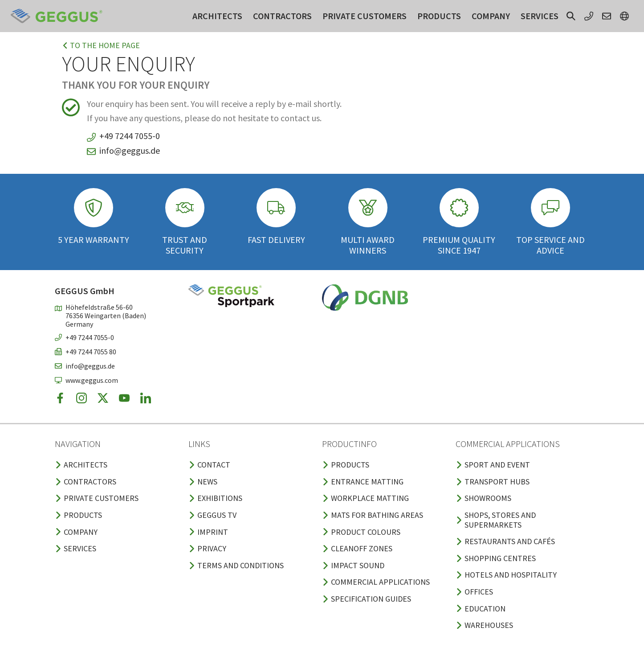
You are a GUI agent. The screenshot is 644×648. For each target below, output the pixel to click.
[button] (571, 16)
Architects (217, 16)
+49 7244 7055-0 (130, 136)
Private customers (365, 16)
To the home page (101, 45)
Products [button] (439, 16)
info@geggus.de (130, 150)
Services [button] (540, 16)
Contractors (282, 16)
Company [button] (491, 16)
